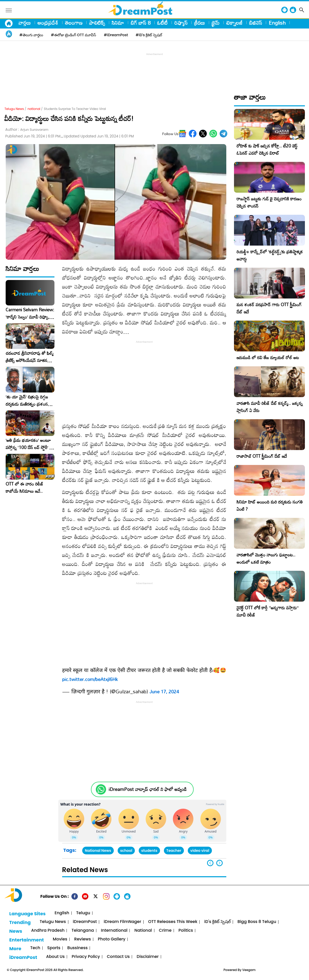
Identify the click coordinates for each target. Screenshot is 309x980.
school (126, 851)
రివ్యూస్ (181, 23)
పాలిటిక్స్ (97, 23)
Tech (35, 948)
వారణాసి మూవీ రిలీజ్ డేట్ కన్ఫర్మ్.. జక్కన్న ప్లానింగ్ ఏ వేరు (270, 407)
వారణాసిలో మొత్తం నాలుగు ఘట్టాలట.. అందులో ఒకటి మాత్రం (266, 558)
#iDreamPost (116, 35)
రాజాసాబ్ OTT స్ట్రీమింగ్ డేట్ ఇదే (262, 456)
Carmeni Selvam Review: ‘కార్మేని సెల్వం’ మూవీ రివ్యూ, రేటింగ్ (30, 313)
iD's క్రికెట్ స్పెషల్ (217, 922)
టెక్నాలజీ (234, 23)
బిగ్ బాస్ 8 (141, 23)
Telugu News (14, 109)
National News (98, 851)
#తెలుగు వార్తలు (31, 35)
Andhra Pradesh (48, 931)
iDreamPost (85, 922)
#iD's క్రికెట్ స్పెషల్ (149, 35)
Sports (54, 948)
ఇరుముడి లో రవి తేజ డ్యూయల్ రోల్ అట (268, 357)
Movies (60, 939)
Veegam (249, 970)
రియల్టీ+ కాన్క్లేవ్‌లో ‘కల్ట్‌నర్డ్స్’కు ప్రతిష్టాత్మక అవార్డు (270, 255)
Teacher (174, 851)
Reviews (83, 939)
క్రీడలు (200, 23)
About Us (55, 957)
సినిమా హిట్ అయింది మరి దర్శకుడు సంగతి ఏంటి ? (270, 505)
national (34, 109)
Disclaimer (148, 957)
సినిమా (118, 23)
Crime (165, 931)
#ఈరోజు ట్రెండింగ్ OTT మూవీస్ (73, 35)
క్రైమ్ (216, 23)
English (277, 23)
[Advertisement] (155, 68)
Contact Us (118, 957)
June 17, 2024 (164, 692)
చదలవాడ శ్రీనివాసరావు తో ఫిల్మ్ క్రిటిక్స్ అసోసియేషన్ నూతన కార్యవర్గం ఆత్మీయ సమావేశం (30, 357)
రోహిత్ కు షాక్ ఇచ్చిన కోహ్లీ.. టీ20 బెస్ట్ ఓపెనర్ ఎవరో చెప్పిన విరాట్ (267, 149)
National (143, 931)
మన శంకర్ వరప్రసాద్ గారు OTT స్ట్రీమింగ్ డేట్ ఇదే (269, 308)
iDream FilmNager (123, 922)
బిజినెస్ (256, 23)
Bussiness (77, 948)
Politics (186, 931)
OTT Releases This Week (173, 922)
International (114, 931)
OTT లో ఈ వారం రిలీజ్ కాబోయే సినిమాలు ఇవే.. (25, 488)
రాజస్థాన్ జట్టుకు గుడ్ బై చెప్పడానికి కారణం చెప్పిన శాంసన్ (269, 202)
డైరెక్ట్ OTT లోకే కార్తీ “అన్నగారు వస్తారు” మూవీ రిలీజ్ (268, 611)
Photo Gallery (112, 939)
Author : (27, 130)
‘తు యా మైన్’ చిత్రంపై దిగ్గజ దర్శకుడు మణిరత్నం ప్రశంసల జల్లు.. (28, 400)
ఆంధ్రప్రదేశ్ (48, 23)
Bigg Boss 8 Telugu (257, 922)
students (149, 851)
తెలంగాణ (74, 23)
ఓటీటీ (162, 23)
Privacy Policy (86, 957)
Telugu (83, 913)
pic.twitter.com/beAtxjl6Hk (90, 679)
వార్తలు (25, 23)
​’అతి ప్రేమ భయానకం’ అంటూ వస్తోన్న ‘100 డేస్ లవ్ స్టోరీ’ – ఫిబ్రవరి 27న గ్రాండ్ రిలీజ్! (29, 444)
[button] (219, 863)
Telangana (83, 931)
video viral (200, 851)
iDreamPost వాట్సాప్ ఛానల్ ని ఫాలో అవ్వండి (148, 789)
